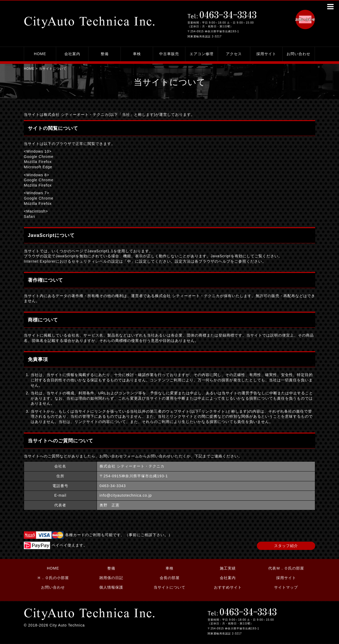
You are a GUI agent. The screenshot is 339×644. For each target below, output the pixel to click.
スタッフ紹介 (286, 546)
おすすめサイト (228, 587)
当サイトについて (169, 587)
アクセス (234, 54)
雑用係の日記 (111, 578)
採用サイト (266, 54)
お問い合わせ (298, 54)
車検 (137, 54)
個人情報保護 (111, 587)
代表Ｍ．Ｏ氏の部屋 (286, 568)
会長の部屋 (170, 578)
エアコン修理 (202, 54)
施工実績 (228, 568)
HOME (40, 54)
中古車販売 (169, 54)
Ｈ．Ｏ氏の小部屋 (53, 578)
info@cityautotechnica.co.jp (126, 495)
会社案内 (72, 54)
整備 (105, 54)
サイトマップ (286, 587)
